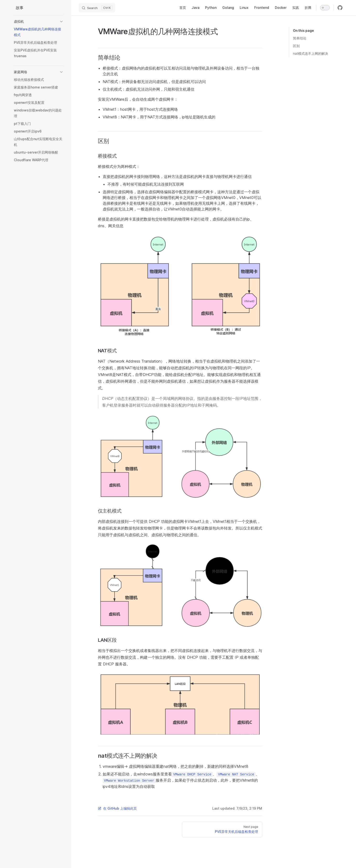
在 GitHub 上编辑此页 (117, 808)
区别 (296, 46)
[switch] (325, 8)
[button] (39, 22)
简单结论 (300, 38)
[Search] (97, 8)
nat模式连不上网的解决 (311, 53)
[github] (340, 8)
